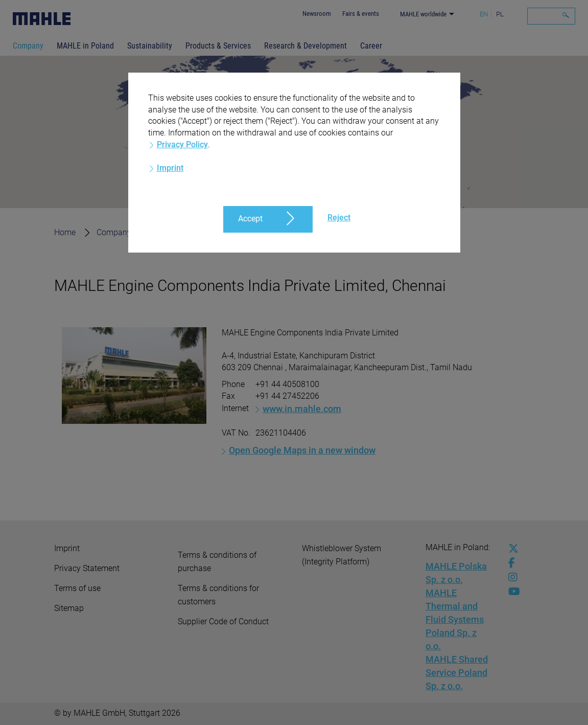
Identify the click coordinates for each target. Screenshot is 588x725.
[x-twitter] (511, 549)
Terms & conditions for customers (218, 595)
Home (65, 232)
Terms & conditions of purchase (217, 562)
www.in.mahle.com (302, 409)
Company (28, 46)
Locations (170, 232)
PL (500, 14)
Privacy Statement (87, 568)
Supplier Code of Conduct (223, 621)
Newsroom (317, 14)
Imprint (67, 548)
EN (484, 14)
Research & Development (305, 46)
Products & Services (218, 46)
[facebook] (511, 563)
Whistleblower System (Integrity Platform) (342, 555)
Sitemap (69, 608)
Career (371, 46)
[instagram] (511, 577)
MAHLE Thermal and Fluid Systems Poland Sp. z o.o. (455, 619)
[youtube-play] (511, 592)
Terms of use (77, 588)
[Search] (551, 16)
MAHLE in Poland (85, 46)
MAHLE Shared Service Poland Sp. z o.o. (457, 673)
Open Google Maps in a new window (302, 450)
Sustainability (150, 46)
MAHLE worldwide (423, 14)
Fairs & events (361, 14)
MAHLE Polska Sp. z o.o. (456, 573)
